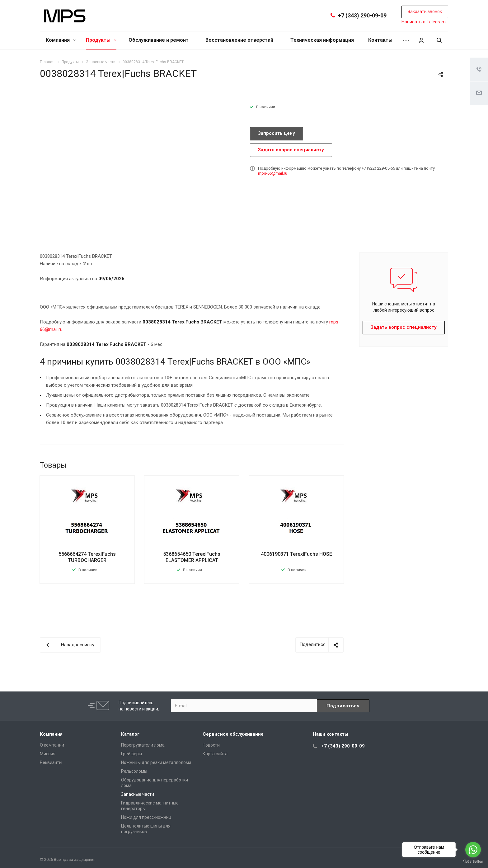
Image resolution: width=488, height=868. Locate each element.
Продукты (101, 40)
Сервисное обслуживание (233, 734)
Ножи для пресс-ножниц (146, 817)
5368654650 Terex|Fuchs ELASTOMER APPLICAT (192, 557)
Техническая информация (322, 40)
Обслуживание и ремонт (159, 40)
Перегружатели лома (143, 745)
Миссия (48, 754)
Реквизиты (51, 762)
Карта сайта (215, 754)
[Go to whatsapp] (473, 850)
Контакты (380, 40)
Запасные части (138, 794)
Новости (211, 745)
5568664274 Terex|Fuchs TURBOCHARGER (87, 557)
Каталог (130, 734)
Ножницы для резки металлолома (156, 762)
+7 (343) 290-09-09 (362, 15)
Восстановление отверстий (239, 40)
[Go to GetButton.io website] (473, 862)
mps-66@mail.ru (273, 173)
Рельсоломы (134, 771)
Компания (61, 40)
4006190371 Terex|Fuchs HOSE (296, 554)
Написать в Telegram (424, 22)
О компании (52, 745)
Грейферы (131, 754)
